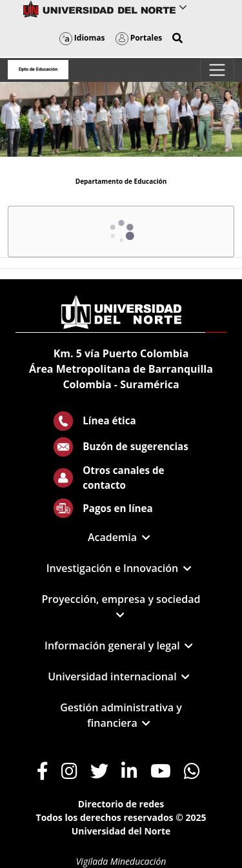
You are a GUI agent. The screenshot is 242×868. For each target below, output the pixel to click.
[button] (177, 38)
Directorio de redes (121, 804)
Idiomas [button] (82, 38)
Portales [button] (139, 38)
